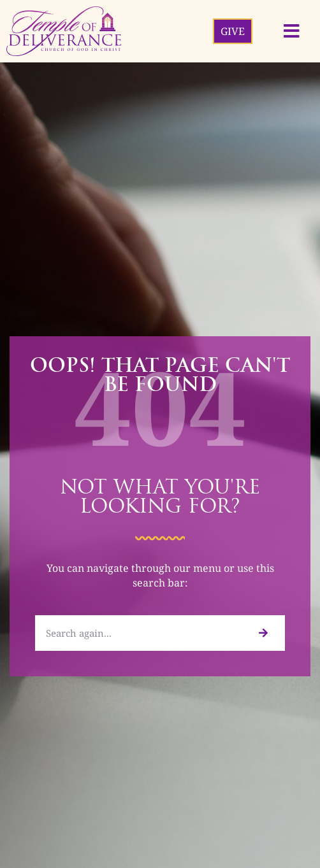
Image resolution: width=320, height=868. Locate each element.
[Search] (262, 633)
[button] (292, 31)
